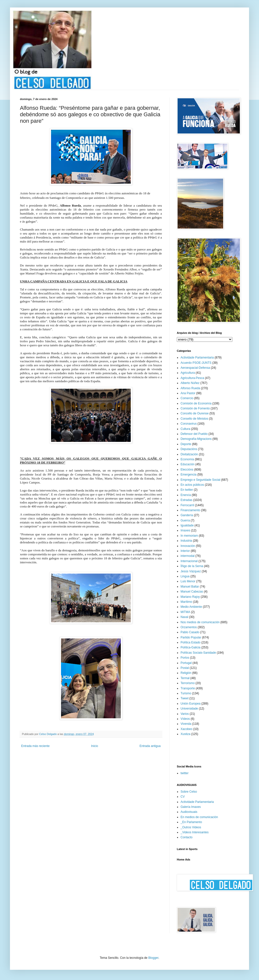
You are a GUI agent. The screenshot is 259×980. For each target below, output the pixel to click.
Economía (187, 459)
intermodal (188, 556)
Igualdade (187, 525)
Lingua (185, 576)
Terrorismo (188, 683)
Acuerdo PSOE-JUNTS (196, 363)
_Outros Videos (191, 827)
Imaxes (185, 530)
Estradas (186, 500)
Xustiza (185, 734)
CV (183, 797)
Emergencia (189, 475)
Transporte (188, 688)
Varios (185, 714)
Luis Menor (188, 581)
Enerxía (186, 495)
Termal (185, 678)
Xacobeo (186, 729)
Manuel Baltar (190, 587)
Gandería (187, 515)
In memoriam (189, 536)
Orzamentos (189, 627)
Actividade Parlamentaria (197, 358)
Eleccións (187, 470)
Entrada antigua (150, 746)
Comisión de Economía (196, 403)
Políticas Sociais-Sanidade (198, 653)
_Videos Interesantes (195, 832)
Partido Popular (191, 637)
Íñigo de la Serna (192, 566)
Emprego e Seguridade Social (200, 480)
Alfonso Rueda (190, 388)
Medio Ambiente (191, 607)
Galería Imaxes (191, 807)
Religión (186, 673)
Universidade (189, 709)
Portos (185, 658)
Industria (186, 541)
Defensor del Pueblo (194, 434)
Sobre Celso (189, 792)
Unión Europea (191, 704)
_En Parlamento (191, 822)
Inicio (95, 746)
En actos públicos (192, 485)
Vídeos (185, 719)
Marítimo (186, 602)
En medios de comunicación (199, 817)
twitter (185, 773)
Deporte (186, 444)
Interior (185, 551)
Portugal (186, 663)
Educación (188, 464)
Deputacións (189, 449)
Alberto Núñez (190, 383)
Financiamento (190, 510)
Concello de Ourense (195, 413)
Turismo (186, 693)
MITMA (185, 612)
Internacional (189, 561)
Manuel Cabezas (192, 592)
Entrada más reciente (35, 746)
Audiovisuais (189, 812)
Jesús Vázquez (191, 571)
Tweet (185, 698)
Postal (185, 668)
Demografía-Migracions (196, 439)
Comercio (187, 398)
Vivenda (186, 724)
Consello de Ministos (194, 419)
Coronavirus (189, 424)
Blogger (153, 958)
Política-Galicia (191, 647)
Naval (184, 617)
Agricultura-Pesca (192, 378)
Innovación (188, 546)
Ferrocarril (187, 505)
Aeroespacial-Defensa (195, 368)
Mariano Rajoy (190, 597)
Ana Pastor (188, 393)
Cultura (185, 429)
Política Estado (191, 642)
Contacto (187, 837)
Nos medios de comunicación (200, 622)
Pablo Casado (190, 632)
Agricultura (188, 373)
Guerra (185, 520)
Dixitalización (189, 454)
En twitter (187, 490)
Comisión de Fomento (195, 408)
